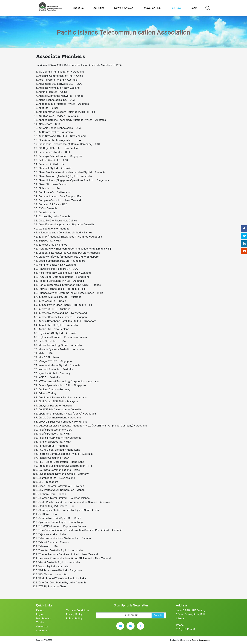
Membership (44, 618)
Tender (40, 622)
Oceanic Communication (201, 640)
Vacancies (42, 626)
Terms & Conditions (78, 610)
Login (194, 8)
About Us (78, 8)
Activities (99, 8)
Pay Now (176, 8)
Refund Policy (74, 618)
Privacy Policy (74, 614)
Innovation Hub (152, 8)
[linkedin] (131, 628)
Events (40, 610)
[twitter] (141, 628)
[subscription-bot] (96, 610)
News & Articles (124, 8)
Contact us (43, 630)
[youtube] (121, 628)
